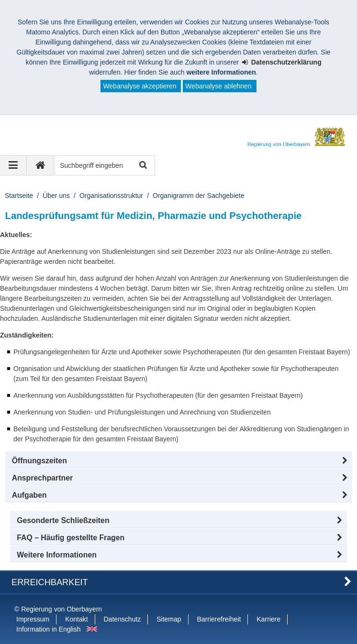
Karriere (268, 619)
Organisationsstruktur (111, 196)
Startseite (19, 196)
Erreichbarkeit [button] (50, 582)
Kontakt (76, 619)
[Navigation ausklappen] (13, 165)
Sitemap (169, 619)
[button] (179, 461)
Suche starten (142, 166)
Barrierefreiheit (219, 619)
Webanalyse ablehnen (218, 86)
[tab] (179, 495)
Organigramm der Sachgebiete (198, 196)
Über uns (56, 196)
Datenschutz (123, 619)
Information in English (49, 629)
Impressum (33, 619)
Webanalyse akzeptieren (139, 86)
